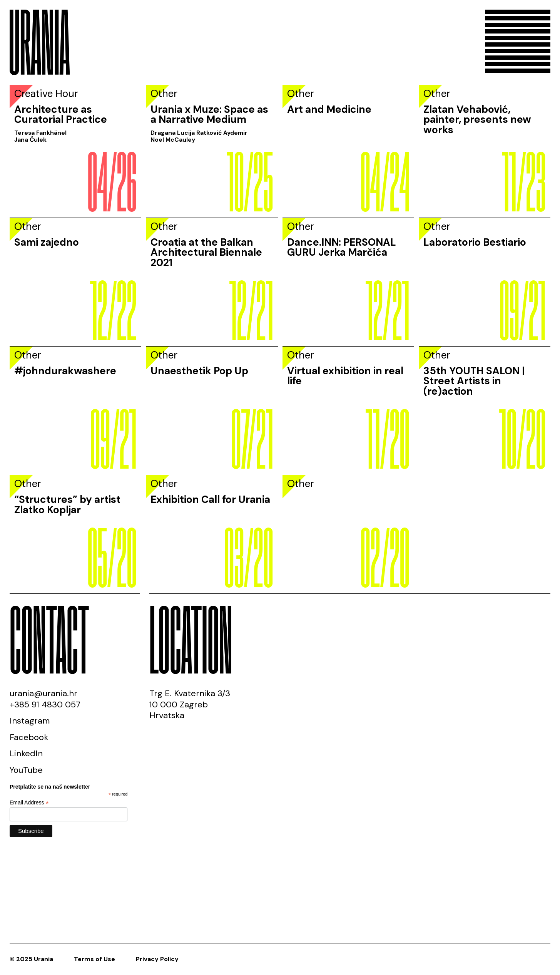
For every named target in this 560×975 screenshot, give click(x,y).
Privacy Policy (157, 959)
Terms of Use (94, 959)
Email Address (29, 803)
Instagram (30, 721)
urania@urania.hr (43, 693)
